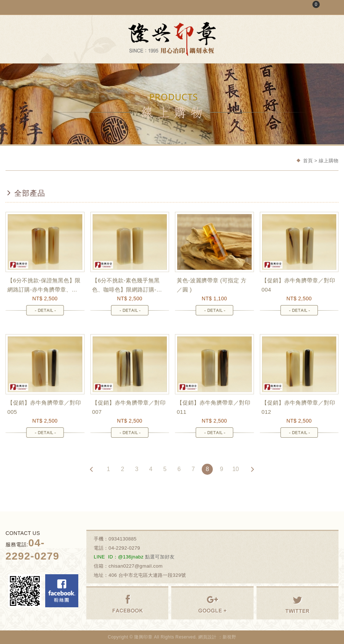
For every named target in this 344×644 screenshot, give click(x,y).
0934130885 (123, 539)
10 (236, 469)
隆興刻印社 (172, 39)
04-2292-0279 (124, 548)
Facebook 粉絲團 (62, 591)
